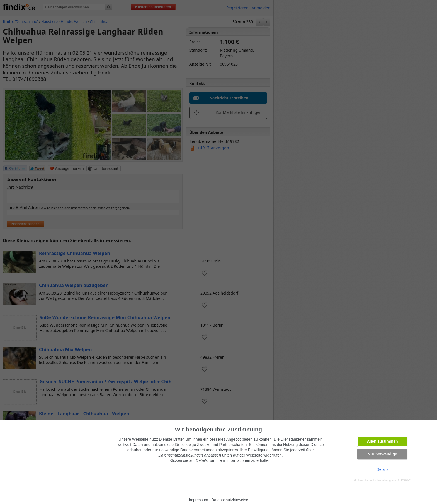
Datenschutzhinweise (230, 500)
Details (383, 469)
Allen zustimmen (382, 441)
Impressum (199, 500)
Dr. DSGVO (404, 480)
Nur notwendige (382, 454)
